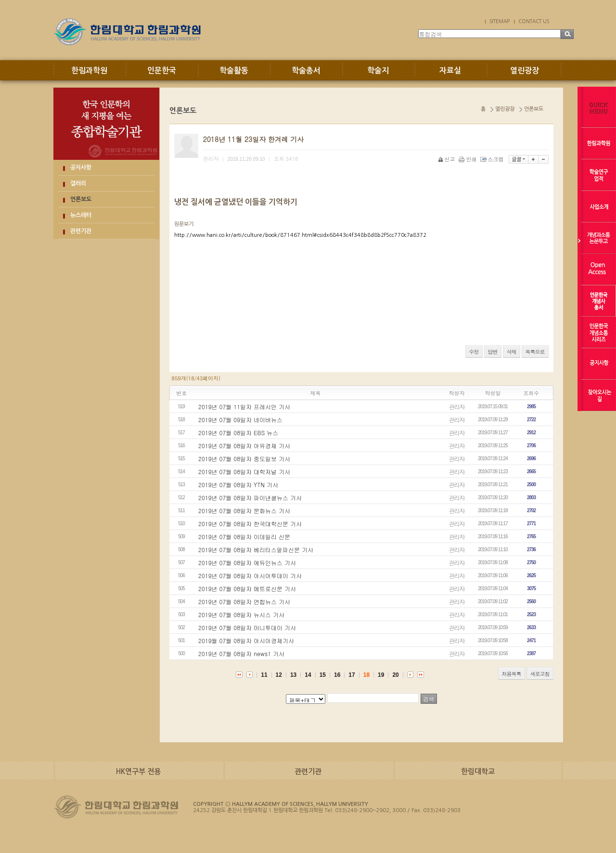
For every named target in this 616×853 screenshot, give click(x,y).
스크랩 (493, 159)
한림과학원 (89, 71)
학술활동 (234, 71)
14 (308, 675)
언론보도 (81, 199)
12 (279, 675)
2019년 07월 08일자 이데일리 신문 (244, 536)
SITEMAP (500, 21)
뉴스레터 (81, 215)
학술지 (378, 71)
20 (395, 675)
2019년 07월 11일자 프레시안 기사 (244, 407)
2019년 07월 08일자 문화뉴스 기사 (244, 511)
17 (352, 675)
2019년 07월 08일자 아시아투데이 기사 (250, 575)
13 (293, 675)
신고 (447, 159)
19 (381, 675)
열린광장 (525, 71)
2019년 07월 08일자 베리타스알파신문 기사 (256, 549)
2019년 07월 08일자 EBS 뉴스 (238, 433)
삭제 (512, 352)
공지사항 (81, 168)
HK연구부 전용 (138, 771)
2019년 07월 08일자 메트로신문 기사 (247, 588)
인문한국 (162, 71)
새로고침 (540, 674)
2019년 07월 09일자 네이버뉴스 (240, 420)
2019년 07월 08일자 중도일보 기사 (244, 459)
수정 (474, 352)
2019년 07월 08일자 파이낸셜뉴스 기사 (250, 498)
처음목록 (512, 674)
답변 (493, 352)
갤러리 (78, 183)
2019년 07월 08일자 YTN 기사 (238, 485)
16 (337, 675)
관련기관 (81, 231)
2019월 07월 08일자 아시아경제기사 (246, 640)
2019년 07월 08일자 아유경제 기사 (244, 446)
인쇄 (468, 159)
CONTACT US (534, 21)
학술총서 (306, 71)
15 (323, 675)
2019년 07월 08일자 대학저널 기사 (244, 472)
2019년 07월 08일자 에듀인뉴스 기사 (247, 562)
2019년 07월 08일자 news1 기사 (241, 653)
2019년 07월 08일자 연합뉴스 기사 (244, 601)
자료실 (450, 71)
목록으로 (535, 352)
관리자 (457, 407)
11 (264, 675)
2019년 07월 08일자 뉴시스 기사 (241, 614)
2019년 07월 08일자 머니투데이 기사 (247, 627)
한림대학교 (478, 771)
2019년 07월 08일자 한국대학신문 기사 (250, 523)
